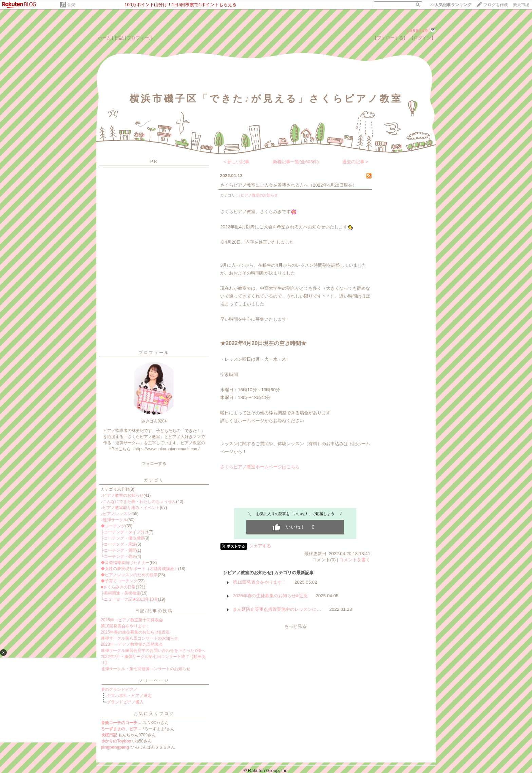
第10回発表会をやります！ (125, 626)
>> (451, 5)
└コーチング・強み (119, 557)
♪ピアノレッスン (116, 514)
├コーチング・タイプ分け (125, 532)
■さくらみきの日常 (118, 587)
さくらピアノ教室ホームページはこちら (260, 467)
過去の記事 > (355, 162)
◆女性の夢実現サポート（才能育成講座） (139, 569)
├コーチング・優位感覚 (123, 538)
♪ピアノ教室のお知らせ (122, 495)
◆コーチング (113, 526)
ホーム (104, 38)
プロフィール (140, 38)
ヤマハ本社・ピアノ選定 (129, 696)
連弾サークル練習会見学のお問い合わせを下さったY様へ (153, 651)
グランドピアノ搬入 (125, 702)
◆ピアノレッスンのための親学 (129, 575)
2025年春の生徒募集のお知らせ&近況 (135, 632)
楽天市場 (521, 5)
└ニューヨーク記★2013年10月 (129, 599)
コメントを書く (355, 560)
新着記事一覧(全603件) (296, 162)
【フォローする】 (390, 38)
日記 (119, 38)
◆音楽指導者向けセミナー (125, 563)
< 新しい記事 (237, 162)
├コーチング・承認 (119, 544)
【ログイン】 (422, 38)
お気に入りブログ (154, 714)
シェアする (260, 546)
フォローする (154, 464)
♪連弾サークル (114, 520)
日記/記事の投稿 (154, 611)
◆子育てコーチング (119, 581)
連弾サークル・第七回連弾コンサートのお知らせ (146, 669)
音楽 (71, 5)
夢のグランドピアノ (119, 690)
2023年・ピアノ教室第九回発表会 (132, 644)
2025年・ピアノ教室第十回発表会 (132, 620)
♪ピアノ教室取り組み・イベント (130, 508)
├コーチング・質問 (119, 550)
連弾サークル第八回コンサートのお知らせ (139, 638)
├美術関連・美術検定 (121, 593)
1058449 (417, 31)
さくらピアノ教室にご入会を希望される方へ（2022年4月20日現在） (289, 185)
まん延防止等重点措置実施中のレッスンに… (277, 609)
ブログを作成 (496, 5)
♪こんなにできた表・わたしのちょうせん (138, 502)
